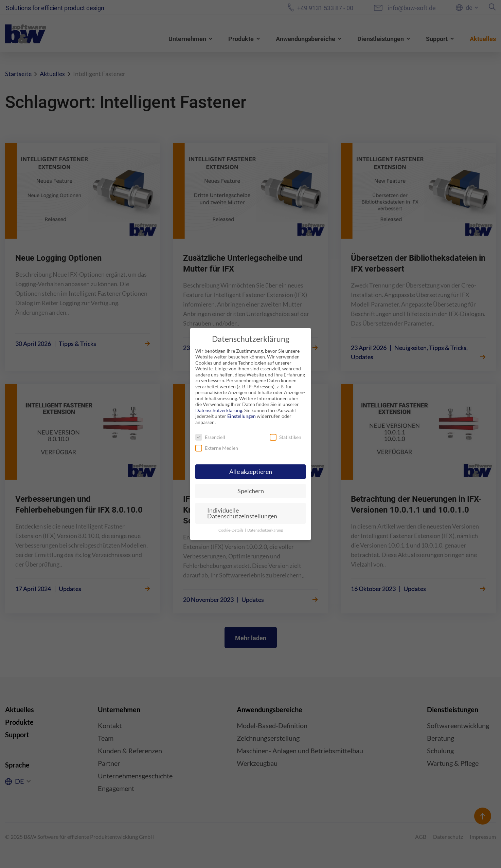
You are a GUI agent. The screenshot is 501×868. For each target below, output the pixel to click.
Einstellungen (241, 416)
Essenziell (210, 437)
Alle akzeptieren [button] (251, 472)
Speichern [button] (251, 491)
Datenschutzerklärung (219, 410)
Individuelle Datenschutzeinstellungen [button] (242, 513)
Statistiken (285, 437)
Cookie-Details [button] (231, 530)
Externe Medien (217, 448)
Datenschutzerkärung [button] (265, 530)
